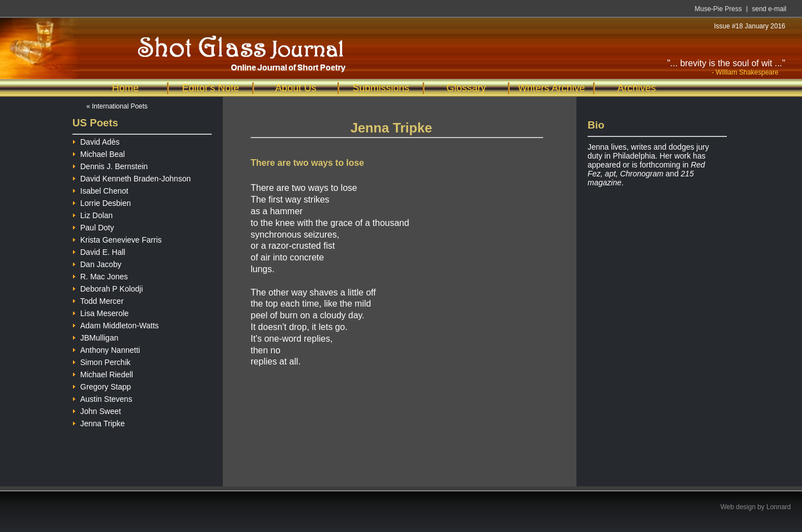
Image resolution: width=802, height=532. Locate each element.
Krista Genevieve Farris (117, 238)
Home (125, 88)
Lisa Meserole (101, 312)
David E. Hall (99, 251)
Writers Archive (552, 88)
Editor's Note (211, 88)
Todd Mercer (98, 300)
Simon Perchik (101, 361)
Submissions (381, 88)
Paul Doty (93, 226)
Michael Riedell (103, 373)
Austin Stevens (102, 398)
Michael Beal (99, 153)
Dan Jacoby (97, 263)
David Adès (96, 141)
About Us (296, 88)
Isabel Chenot (100, 189)
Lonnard (779, 507)
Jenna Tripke (99, 422)
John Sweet (97, 410)
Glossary (466, 88)
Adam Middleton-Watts (116, 324)
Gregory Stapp (102, 385)
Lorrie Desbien (102, 202)
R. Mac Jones (100, 275)
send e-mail (769, 9)
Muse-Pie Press (718, 9)
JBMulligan (95, 336)
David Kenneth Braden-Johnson (131, 177)
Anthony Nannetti (106, 349)
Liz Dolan (92, 214)
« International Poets (117, 106)
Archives (636, 88)
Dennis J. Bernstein (110, 165)
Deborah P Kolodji (108, 287)
